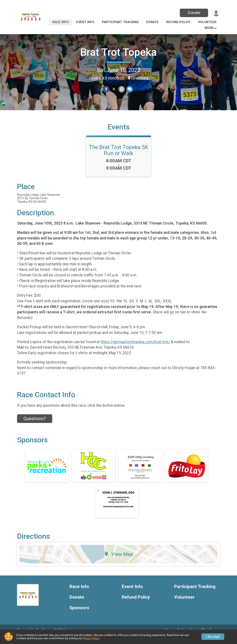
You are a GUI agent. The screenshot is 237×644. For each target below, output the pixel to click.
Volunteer (207, 22)
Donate (194, 13)
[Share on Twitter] (114, 89)
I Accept (213, 637)
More (209, 28)
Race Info (61, 22)
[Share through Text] (129, 89)
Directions (140, 78)
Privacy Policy (91, 638)
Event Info (85, 22)
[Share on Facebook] (106, 89)
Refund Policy (178, 22)
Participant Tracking (120, 22)
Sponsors (79, 614)
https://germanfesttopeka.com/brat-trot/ (136, 348)
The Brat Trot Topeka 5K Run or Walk (118, 156)
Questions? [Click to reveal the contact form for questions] (35, 425)
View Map (119, 560)
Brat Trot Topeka (118, 52)
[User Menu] (216, 13)
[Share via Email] (121, 89)
